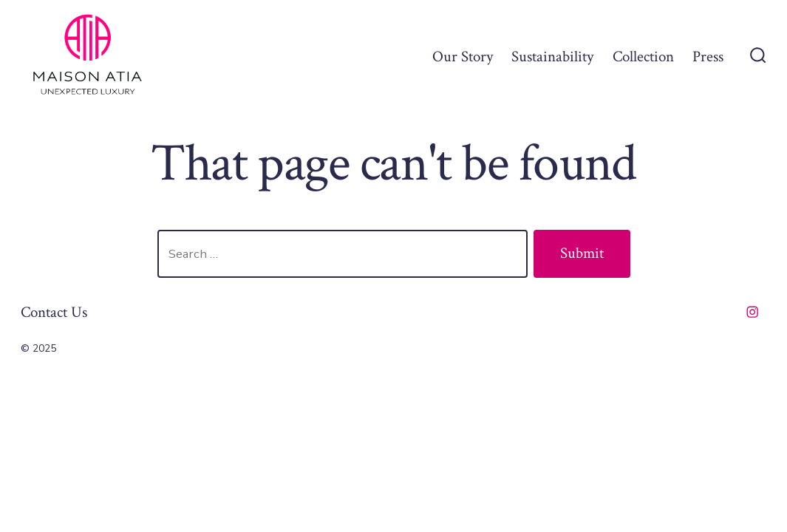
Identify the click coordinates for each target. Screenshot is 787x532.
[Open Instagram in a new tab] (752, 312)
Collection (643, 57)
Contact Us (54, 312)
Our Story (463, 57)
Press (708, 57)
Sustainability (552, 57)
